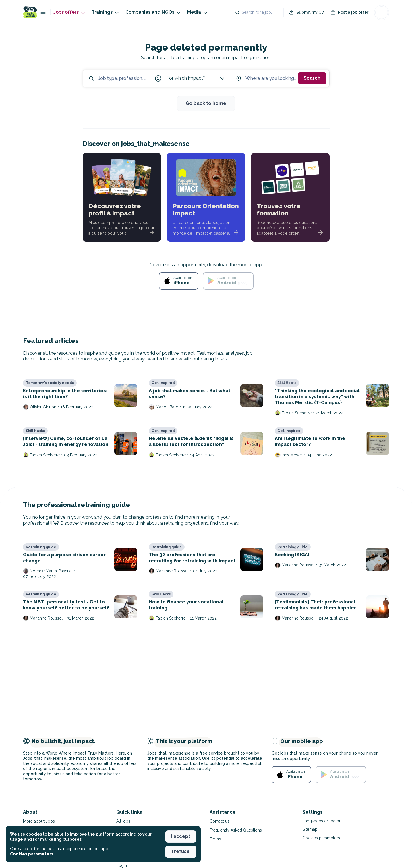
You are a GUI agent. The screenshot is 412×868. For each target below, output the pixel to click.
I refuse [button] (181, 851)
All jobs (123, 821)
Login (122, 865)
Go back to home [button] (206, 103)
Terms (215, 839)
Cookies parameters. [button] (32, 854)
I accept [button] (181, 836)
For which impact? (196, 78)
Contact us (219, 821)
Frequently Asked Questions (236, 830)
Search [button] (312, 78)
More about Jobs (39, 821)
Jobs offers (70, 12)
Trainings (106, 12)
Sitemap (310, 829)
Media (198, 12)
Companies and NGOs (153, 12)
